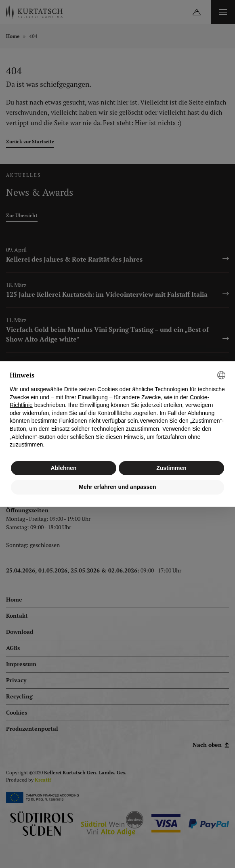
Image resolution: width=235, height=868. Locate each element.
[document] (117, 410)
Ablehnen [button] (64, 468)
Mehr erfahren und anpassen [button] (117, 487)
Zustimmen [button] (171, 468)
